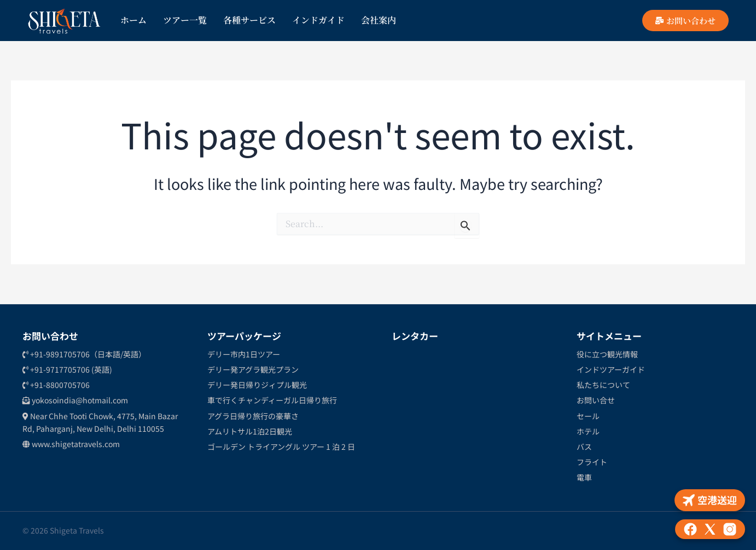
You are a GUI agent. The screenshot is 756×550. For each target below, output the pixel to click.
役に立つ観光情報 (607, 354)
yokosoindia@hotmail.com (75, 400)
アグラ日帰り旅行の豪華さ (253, 416)
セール (588, 416)
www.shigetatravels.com (71, 444)
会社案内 (379, 20)
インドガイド (318, 20)
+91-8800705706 (56, 385)
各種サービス (249, 20)
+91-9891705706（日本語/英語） (84, 354)
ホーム (133, 20)
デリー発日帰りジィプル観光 (257, 385)
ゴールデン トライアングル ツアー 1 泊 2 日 (281, 447)
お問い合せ (596, 400)
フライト (592, 462)
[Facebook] (690, 529)
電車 (584, 477)
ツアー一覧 (185, 20)
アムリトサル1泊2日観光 (250, 431)
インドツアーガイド (611, 369)
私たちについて (603, 385)
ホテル (588, 431)
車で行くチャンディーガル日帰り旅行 (272, 400)
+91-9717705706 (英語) (67, 369)
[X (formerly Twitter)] (710, 529)
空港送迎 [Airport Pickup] (710, 500)
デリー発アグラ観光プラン (253, 369)
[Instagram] (730, 529)
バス (584, 447)
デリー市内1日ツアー (244, 354)
